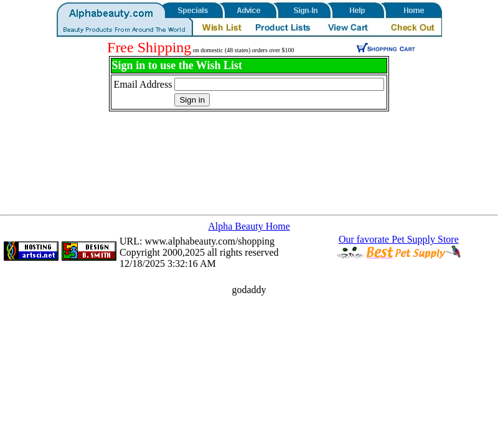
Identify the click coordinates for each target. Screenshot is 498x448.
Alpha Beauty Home (249, 226)
